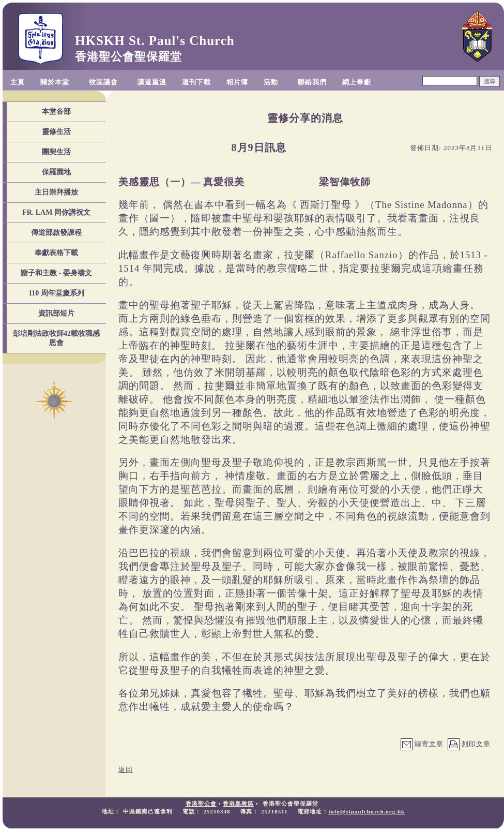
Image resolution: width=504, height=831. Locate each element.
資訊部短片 (56, 313)
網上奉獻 (357, 82)
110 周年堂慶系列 (56, 293)
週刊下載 (196, 82)
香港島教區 (238, 804)
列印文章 (476, 744)
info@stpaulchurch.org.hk (366, 811)
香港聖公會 (201, 804)
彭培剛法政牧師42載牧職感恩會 (56, 338)
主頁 (18, 82)
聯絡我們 (312, 82)
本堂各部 (56, 112)
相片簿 (237, 82)
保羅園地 (56, 172)
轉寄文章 (429, 744)
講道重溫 (152, 82)
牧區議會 (103, 82)
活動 (271, 82)
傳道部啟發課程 (56, 233)
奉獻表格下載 (56, 253)
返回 (126, 770)
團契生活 (56, 152)
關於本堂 (55, 82)
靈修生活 (56, 132)
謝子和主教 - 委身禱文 (56, 273)
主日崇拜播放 (56, 192)
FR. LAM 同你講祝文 (56, 212)
